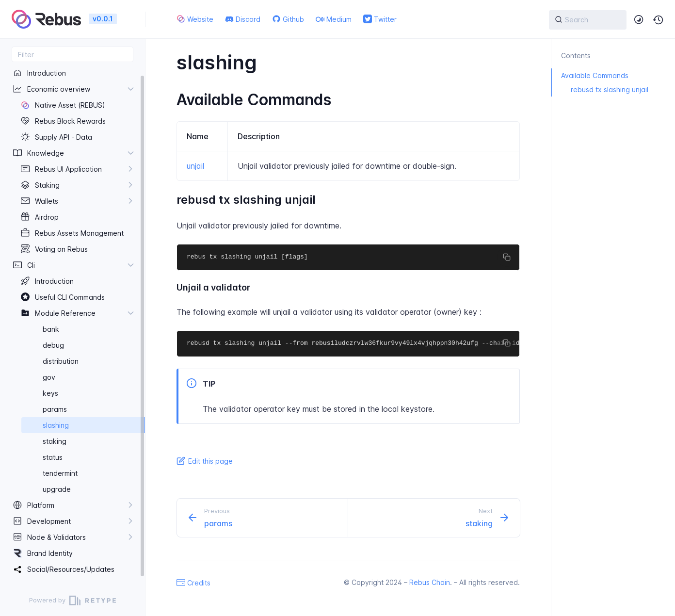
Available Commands (590, 75)
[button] (659, 20)
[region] (72, 324)
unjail (195, 166)
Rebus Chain (430, 582)
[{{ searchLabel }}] (588, 20)
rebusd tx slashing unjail (600, 89)
